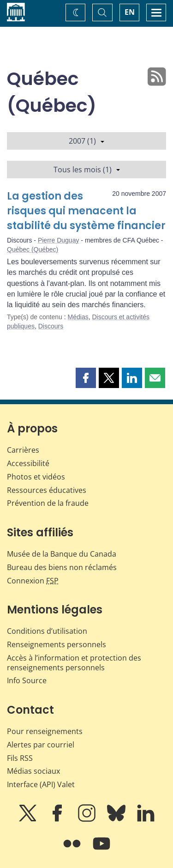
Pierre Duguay (59, 240)
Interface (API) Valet (41, 784)
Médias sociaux (33, 771)
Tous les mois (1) (87, 170)
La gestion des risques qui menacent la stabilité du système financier (86, 211)
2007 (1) (86, 141)
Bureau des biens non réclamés (62, 567)
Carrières (23, 450)
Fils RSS (20, 758)
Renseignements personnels (57, 644)
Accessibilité (28, 463)
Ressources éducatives (47, 490)
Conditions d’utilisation (47, 631)
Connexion (33, 581)
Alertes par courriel (41, 745)
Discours (51, 326)
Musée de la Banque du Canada (62, 554)
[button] (86, 378)
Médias (78, 317)
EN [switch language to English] (130, 12)
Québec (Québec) (33, 249)
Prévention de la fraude (48, 503)
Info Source (27, 680)
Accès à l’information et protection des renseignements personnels (74, 663)
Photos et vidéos (36, 477)
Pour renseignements (45, 731)
